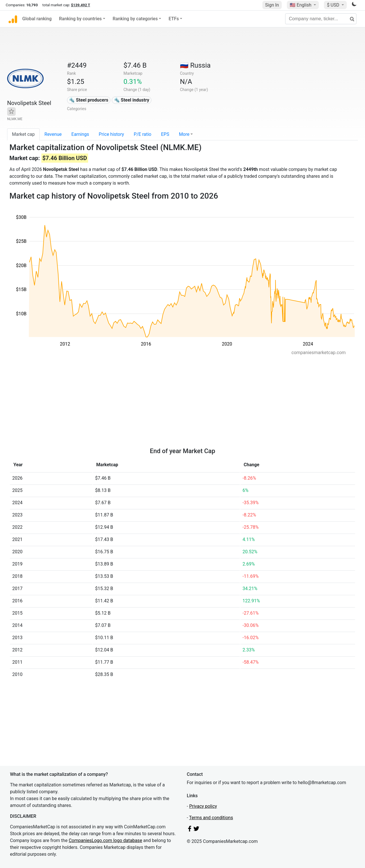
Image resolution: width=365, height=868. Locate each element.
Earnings (80, 134)
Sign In (272, 5)
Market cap (23, 134)
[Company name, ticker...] (321, 19)
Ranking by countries (80, 19)
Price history (111, 134)
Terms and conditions (211, 818)
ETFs (174, 19)
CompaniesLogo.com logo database (105, 840)
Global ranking (37, 19)
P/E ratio (143, 134)
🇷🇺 (195, 65)
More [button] (184, 134)
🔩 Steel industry (132, 100)
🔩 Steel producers (89, 100)
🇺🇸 (301, 5)
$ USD (333, 5)
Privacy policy (203, 806)
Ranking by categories (135, 19)
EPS (165, 134)
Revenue (53, 134)
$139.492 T (81, 5)
